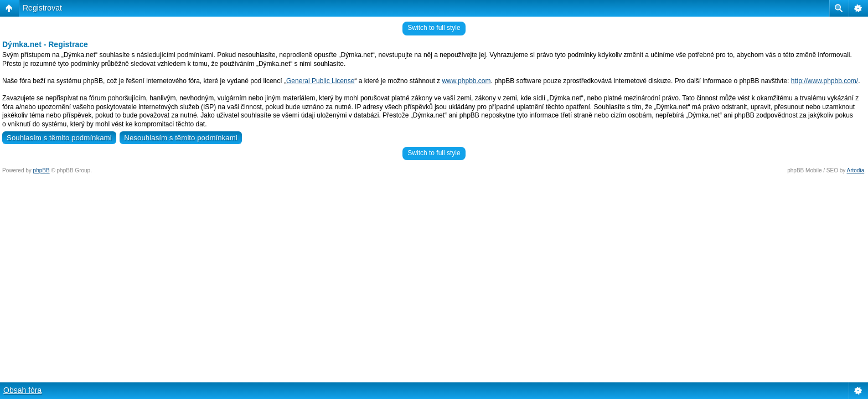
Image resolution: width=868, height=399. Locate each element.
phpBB (42, 170)
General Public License (320, 81)
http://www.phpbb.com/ (825, 81)
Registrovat (42, 8)
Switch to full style (434, 28)
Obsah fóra (22, 390)
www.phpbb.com (466, 81)
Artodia (856, 170)
